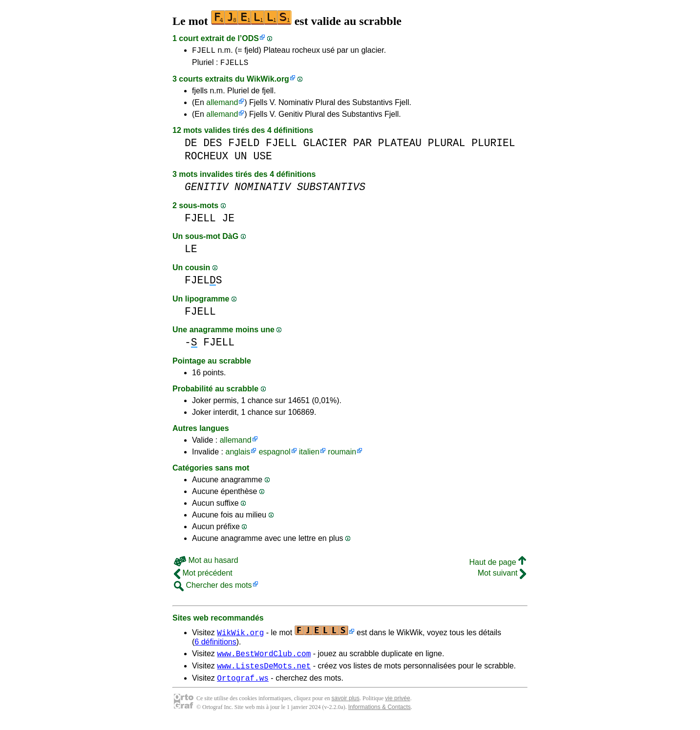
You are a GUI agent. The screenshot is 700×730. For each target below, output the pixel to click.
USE (262, 159)
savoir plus (346, 706)
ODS (250, 38)
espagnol (275, 455)
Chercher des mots (213, 588)
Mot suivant (502, 576)
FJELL (204, 51)
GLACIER (325, 146)
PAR (362, 146)
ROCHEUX (206, 159)
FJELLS (234, 65)
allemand (222, 105)
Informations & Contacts (380, 714)
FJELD (244, 146)
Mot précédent (203, 576)
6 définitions (215, 645)
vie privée (397, 706)
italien (309, 455)
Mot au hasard (206, 563)
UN (241, 159)
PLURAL (447, 146)
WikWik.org (268, 82)
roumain (342, 455)
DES (212, 146)
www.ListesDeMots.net (264, 671)
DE (191, 146)
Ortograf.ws (243, 685)
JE (229, 221)
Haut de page (498, 565)
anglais (238, 455)
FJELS (203, 283)
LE (191, 252)
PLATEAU (400, 146)
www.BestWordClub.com (264, 658)
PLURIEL (493, 146)
